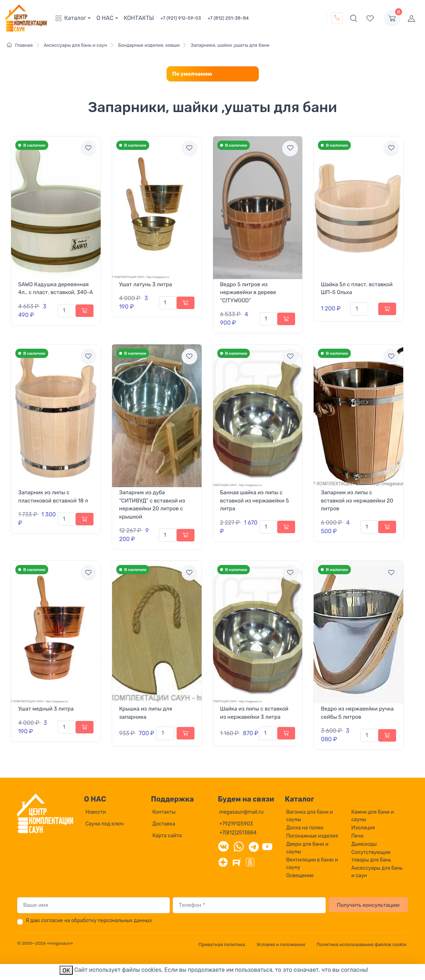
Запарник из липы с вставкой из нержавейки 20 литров (357, 501)
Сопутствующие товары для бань (371, 856)
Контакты (164, 812)
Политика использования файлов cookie (361, 944)
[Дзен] (223, 862)
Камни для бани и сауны (373, 816)
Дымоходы (364, 844)
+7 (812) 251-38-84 (228, 18)
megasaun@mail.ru (242, 812)
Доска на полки (305, 828)
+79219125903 (236, 824)
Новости (96, 812)
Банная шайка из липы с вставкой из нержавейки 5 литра (255, 501)
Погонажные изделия (312, 836)
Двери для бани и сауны (307, 848)
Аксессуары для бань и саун (377, 872)
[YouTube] (267, 846)
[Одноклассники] (250, 862)
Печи (358, 836)
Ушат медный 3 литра (46, 709)
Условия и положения (281, 944)
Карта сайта (167, 836)
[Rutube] (237, 862)
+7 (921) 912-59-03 (181, 18)
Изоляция (363, 828)
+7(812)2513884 (238, 833)
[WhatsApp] (239, 846)
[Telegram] (254, 846)
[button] (75, 18)
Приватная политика (222, 944)
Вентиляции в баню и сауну (312, 864)
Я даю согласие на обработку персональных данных (89, 921)
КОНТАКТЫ (139, 18)
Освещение (300, 876)
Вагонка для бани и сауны (310, 816)
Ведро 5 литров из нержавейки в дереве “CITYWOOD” (248, 292)
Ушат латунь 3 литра (146, 284)
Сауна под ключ (105, 824)
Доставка (164, 824)
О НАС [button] (105, 18)
